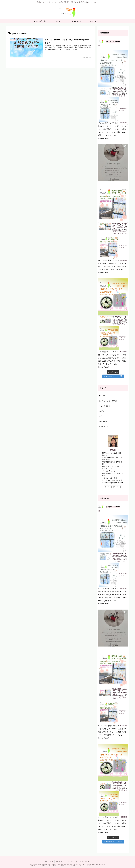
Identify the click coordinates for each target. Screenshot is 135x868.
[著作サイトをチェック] (106, 487)
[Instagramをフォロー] (114, 487)
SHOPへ (71, 861)
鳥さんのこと (49, 861)
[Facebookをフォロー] (111, 487)
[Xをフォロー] (109, 487)
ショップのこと (61, 861)
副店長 (113, 450)
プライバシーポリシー (83, 861)
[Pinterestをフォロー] (117, 487)
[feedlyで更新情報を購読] (120, 487)
